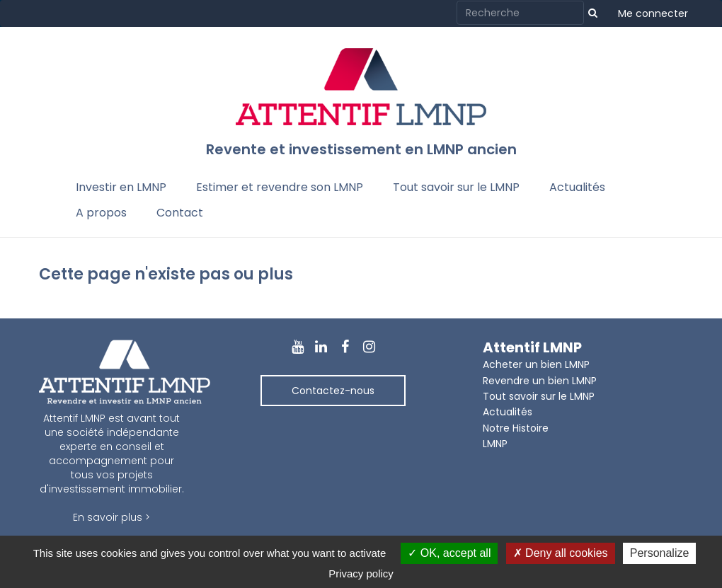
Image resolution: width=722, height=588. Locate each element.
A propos (101, 213)
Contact (180, 213)
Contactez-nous (333, 391)
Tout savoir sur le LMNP (456, 187)
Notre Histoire (516, 428)
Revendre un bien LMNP (540, 381)
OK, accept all (449, 553)
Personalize (660, 553)
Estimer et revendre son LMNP (280, 187)
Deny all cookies (561, 553)
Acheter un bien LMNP (536, 364)
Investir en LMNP (121, 187)
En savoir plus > (111, 517)
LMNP (495, 444)
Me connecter (653, 13)
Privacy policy (361, 573)
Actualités (577, 187)
